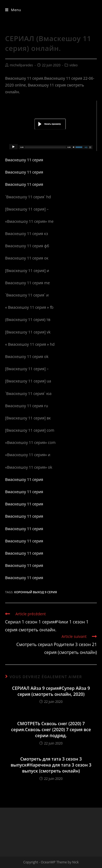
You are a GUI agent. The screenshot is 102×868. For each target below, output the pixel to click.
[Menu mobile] (13, 10)
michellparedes (21, 65)
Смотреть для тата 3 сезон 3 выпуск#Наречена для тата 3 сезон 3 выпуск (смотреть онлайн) (51, 765)
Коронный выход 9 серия (35, 592)
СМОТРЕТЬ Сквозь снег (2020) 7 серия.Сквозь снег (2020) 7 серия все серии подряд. (51, 730)
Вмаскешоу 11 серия (24, 160)
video (73, 65)
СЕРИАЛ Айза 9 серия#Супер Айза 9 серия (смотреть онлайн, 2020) (51, 691)
